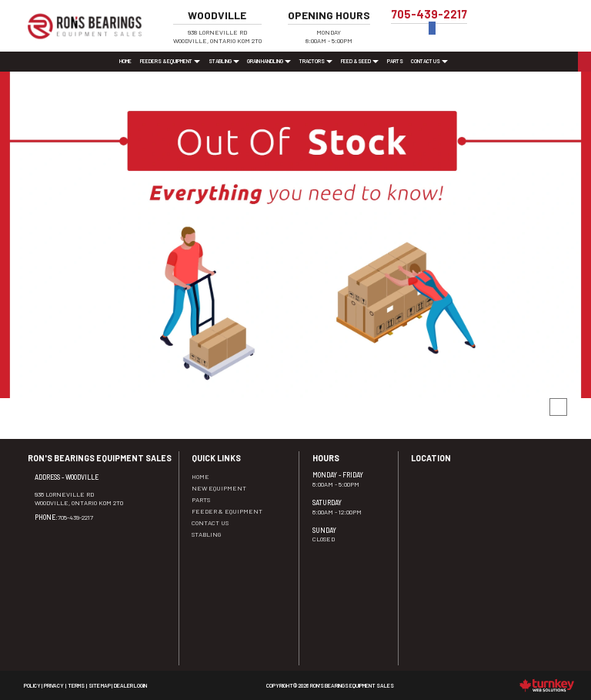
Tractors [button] (316, 61)
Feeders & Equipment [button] (170, 61)
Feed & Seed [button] (360, 61)
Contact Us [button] (429, 61)
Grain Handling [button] (269, 61)
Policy (32, 685)
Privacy (54, 685)
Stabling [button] (224, 61)
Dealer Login (130, 685)
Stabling (206, 534)
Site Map (100, 685)
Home (125, 61)
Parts (395, 61)
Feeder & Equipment (227, 511)
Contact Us (210, 522)
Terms (76, 685)
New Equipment (219, 488)
